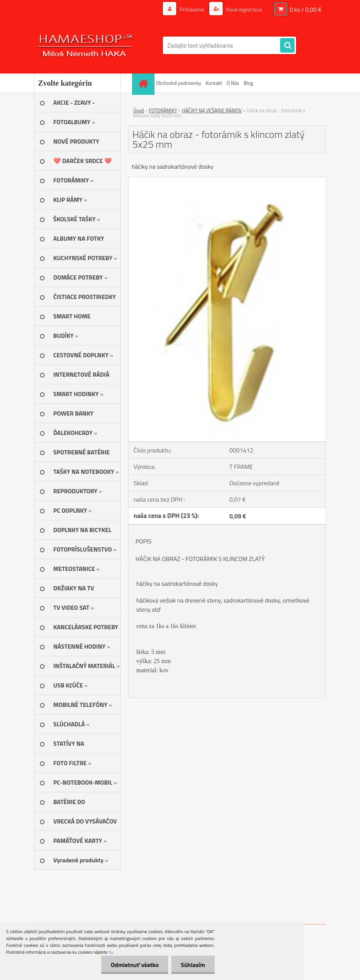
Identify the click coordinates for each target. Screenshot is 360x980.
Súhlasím (193, 965)
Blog (248, 83)
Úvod (139, 110)
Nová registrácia (243, 9)
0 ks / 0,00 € (306, 10)
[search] (287, 46)
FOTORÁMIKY (163, 110)
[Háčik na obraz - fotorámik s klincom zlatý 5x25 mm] (227, 180)
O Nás (233, 83)
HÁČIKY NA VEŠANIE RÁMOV (212, 110)
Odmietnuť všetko (135, 965)
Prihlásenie (192, 9)
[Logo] (86, 45)
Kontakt (214, 83)
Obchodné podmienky (179, 83)
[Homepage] (144, 83)
